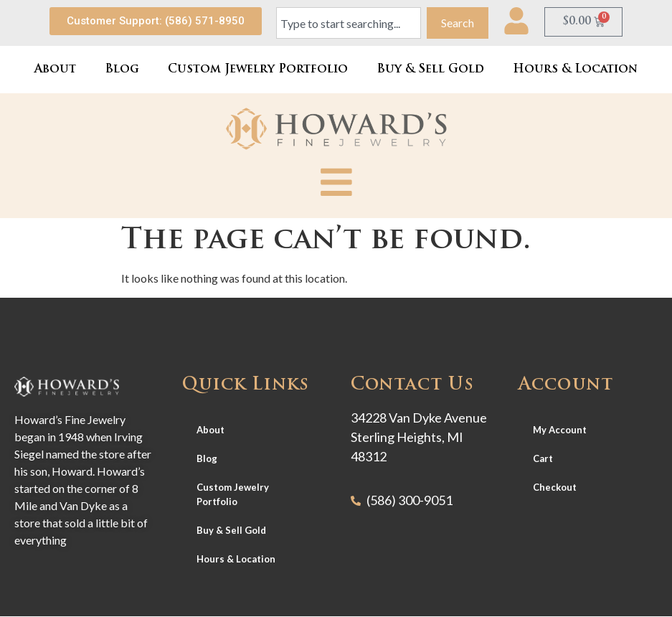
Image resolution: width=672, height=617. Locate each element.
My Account (560, 430)
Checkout (555, 487)
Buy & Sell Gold (430, 70)
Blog (122, 70)
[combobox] (349, 23)
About (55, 70)
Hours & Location (575, 70)
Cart (543, 458)
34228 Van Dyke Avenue (419, 418)
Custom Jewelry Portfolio (258, 70)
